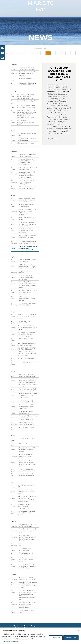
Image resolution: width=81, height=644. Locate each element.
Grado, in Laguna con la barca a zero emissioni (27, 260)
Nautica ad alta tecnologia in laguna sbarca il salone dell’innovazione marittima (26, 96)
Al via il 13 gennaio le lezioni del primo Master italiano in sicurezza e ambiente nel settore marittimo (28, 605)
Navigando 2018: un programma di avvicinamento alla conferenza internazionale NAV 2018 (28, 538)
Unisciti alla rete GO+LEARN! (27, 78)
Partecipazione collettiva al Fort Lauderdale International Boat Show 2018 (28, 224)
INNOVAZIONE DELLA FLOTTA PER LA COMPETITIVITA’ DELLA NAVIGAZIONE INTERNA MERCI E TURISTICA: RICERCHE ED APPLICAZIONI (27, 114)
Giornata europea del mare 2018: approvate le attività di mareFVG (26, 492)
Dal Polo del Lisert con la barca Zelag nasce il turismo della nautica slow (28, 292)
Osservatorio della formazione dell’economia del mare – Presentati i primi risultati (28, 418)
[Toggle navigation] (7, 6)
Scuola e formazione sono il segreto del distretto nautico (27, 375)
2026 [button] (7, 53)
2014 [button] (68, 53)
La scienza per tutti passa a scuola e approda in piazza (26, 423)
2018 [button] (48, 53)
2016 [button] (58, 53)
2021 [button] (33, 53)
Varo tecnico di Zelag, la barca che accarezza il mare (27, 304)
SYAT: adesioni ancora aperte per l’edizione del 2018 (27, 139)
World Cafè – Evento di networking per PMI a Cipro (27, 401)
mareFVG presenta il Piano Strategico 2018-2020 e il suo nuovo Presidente (27, 566)
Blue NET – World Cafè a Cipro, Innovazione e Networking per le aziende (27, 328)
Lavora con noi (23, 443)
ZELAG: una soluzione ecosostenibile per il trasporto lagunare (27, 298)
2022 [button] (28, 53)
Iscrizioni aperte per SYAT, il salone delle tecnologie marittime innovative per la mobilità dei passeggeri (27, 175)
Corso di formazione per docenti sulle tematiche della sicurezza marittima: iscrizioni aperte (27, 285)
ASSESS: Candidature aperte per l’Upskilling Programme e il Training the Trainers (28, 200)
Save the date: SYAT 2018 (25, 363)
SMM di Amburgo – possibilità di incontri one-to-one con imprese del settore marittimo (28, 237)
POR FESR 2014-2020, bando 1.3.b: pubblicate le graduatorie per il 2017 (28, 248)
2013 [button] (73, 53)
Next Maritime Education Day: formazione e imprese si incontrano (28, 74)
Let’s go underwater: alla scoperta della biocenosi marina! (26, 456)
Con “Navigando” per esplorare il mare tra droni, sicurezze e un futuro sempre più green (27, 334)
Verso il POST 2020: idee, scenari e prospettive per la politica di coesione (27, 316)
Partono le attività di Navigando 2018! (25, 549)
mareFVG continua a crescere (27, 438)
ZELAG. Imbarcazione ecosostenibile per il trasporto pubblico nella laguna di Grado (28, 266)
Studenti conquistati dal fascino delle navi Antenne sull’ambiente (26, 407)
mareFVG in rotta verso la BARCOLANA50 (26, 205)
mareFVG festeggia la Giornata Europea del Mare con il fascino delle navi (28, 395)
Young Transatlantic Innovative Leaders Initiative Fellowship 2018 (28, 531)
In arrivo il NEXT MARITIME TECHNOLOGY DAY (27, 155)
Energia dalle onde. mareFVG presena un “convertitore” (27, 390)
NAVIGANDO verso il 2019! (26, 339)
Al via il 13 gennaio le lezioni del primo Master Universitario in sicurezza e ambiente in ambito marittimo (28, 585)
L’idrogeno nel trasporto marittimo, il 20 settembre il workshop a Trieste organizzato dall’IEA (27, 162)
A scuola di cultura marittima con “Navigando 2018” (27, 525)
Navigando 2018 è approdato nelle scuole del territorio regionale (26, 513)
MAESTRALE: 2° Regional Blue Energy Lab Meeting (28, 168)
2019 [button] (43, 53)
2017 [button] (53, 53)
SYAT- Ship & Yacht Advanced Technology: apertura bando (27, 242)
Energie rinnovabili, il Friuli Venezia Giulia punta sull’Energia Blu (27, 182)
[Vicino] (79, 630)
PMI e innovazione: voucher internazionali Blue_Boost (27, 188)
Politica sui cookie (13, 641)
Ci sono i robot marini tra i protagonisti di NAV (25, 322)
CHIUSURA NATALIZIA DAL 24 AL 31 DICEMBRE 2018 (27, 84)
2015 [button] (63, 53)
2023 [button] (23, 53)
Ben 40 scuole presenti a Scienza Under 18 (26, 412)
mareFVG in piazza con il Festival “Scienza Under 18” (27, 470)
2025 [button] (12, 53)
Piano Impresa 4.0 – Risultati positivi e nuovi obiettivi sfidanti (27, 560)
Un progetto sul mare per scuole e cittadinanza (26, 554)
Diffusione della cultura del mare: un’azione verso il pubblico (27, 450)
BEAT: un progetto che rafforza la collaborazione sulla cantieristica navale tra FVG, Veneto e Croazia (27, 499)
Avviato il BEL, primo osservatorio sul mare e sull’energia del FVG (24, 506)
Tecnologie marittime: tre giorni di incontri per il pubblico (27, 344)
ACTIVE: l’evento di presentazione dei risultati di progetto (26, 122)
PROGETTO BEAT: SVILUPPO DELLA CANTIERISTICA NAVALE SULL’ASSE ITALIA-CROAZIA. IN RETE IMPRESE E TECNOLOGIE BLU (27, 352)
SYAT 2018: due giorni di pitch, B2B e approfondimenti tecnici (26, 107)
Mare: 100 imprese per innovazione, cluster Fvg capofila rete (26, 230)
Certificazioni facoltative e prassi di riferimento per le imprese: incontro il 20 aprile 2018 (27, 463)
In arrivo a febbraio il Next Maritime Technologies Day (27, 68)
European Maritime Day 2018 (26, 358)
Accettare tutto (71, 638)
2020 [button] (38, 53)
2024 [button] (18, 53)
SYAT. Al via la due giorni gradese (27, 101)
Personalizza (56, 638)
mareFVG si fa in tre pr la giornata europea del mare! (27, 475)
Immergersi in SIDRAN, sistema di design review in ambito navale (26, 277)
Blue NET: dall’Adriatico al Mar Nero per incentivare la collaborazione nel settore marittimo (28, 212)
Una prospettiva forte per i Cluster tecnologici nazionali (27, 578)
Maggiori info (52, 138)
